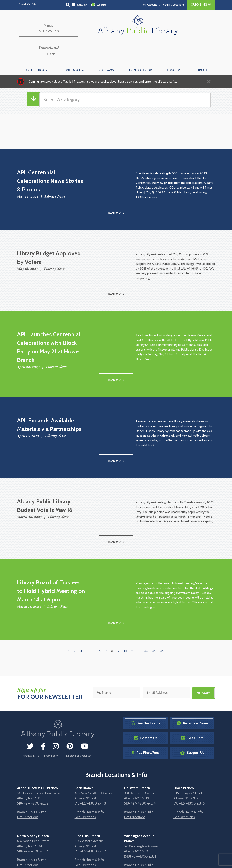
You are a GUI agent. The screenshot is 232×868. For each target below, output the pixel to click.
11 (132, 617)
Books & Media (73, 48)
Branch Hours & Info (32, 776)
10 (125, 617)
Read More (116, 189)
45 (154, 617)
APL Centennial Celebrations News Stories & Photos (50, 158)
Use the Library (36, 48)
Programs (106, 48)
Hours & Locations (174, 5)
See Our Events (145, 687)
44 (146, 617)
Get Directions (28, 781)
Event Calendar (140, 48)
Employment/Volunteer (79, 720)
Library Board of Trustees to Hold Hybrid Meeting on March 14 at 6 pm (51, 559)
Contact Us (145, 702)
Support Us (192, 717)
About (203, 48)
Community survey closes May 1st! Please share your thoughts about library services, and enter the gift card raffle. (103, 59)
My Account (150, 5)
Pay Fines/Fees (146, 717)
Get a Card (192, 702)
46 (162, 617)
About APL (29, 720)
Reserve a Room (192, 687)
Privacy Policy (50, 720)
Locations (175, 48)
